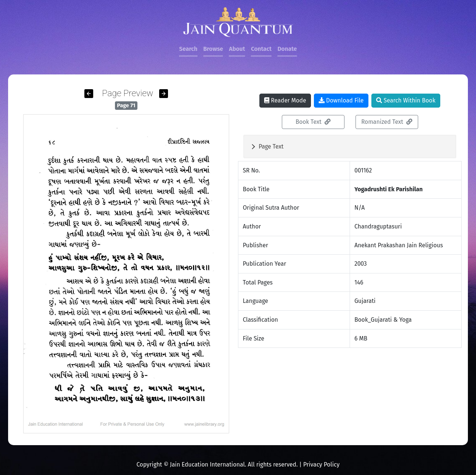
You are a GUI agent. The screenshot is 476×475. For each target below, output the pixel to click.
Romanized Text (386, 122)
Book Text (313, 122)
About (237, 49)
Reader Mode (285, 100)
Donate (287, 49)
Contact (261, 49)
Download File (341, 100)
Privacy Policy (321, 464)
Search (188, 49)
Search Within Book (406, 100)
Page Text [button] (271, 146)
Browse (213, 49)
